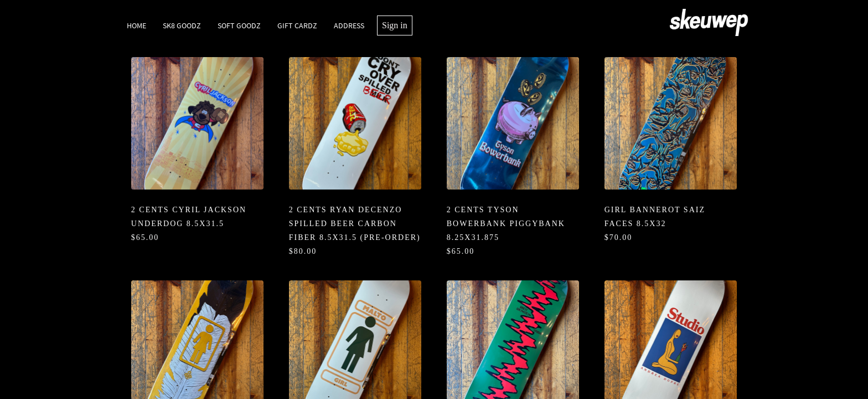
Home (136, 25)
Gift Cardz (297, 25)
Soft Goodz (239, 25)
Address (349, 25)
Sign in (395, 25)
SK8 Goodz (182, 25)
